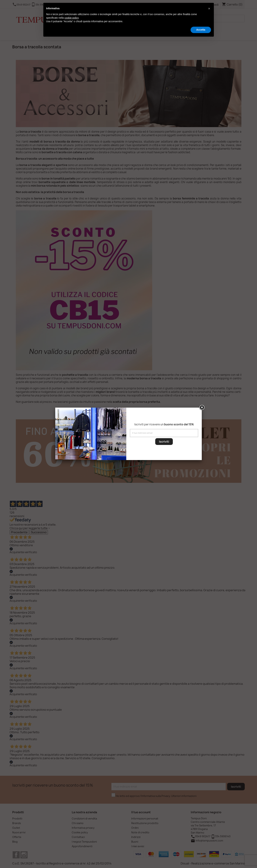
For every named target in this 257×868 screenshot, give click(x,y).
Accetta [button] (201, 30)
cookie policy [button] (71, 18)
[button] (209, 9)
